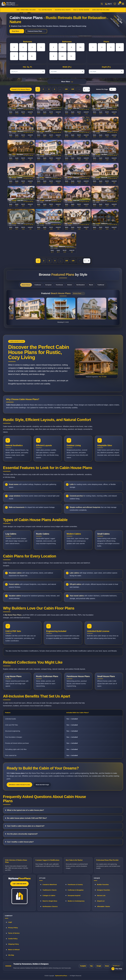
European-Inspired (74, 896)
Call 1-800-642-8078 (19, 884)
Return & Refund (14, 950)
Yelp (91, 966)
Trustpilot (83, 966)
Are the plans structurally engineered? (22, 834)
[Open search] (102, 4)
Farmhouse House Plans (78, 676)
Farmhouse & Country (75, 885)
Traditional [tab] (101, 285)
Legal (10, 922)
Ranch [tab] (91, 285)
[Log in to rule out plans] (28, 109)
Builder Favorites (103, 885)
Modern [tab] (70, 285)
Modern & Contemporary (76, 901)
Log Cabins (11, 534)
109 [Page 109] (73, 89)
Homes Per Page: (102, 89)
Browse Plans (77, 293)
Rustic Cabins (43, 534)
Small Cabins (103, 534)
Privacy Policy (13, 928)
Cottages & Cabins (49, 896)
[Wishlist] (115, 4)
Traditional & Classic (50, 890)
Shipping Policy (14, 944)
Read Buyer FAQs (42, 785)
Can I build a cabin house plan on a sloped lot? (26, 826)
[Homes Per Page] (113, 89)
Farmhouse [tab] (59, 285)
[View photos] (32, 97)
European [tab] (49, 285)
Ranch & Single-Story (50, 901)
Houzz (107, 966)
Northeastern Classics (50, 906)
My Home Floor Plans (13, 615)
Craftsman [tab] (38, 285)
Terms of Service (14, 933)
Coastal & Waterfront (50, 885)
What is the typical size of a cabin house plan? (26, 810)
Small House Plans (106, 676)
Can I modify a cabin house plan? (20, 842)
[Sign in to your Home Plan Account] (108, 4)
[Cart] (119, 4)
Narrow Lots (101, 896)
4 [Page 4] (54, 89)
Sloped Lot (101, 901)
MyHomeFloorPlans (61, 976)
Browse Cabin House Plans (19, 785)
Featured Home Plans (35, 31)
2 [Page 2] (43, 89)
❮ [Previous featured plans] (10, 307)
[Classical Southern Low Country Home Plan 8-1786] (30, 309)
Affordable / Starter (104, 906)
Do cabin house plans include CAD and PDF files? (27, 818)
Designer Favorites (104, 890)
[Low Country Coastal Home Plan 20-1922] (61, 309)
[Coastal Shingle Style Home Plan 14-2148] (92, 309)
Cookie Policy (13, 939)
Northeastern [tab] (81, 285)
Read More (16, 31)
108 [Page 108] (66, 89)
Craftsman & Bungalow (76, 890)
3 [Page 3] (49, 89)
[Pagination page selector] (86, 89)
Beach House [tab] (26, 285)
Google (99, 966)
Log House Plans (13, 676)
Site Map (11, 955)
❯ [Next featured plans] (116, 307)
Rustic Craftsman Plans (47, 676)
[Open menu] (123, 4)
